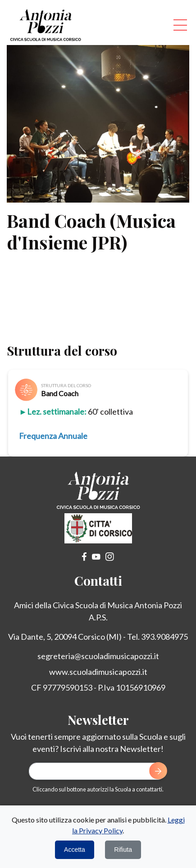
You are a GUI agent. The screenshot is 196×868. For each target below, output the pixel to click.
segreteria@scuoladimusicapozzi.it (98, 656)
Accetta (75, 850)
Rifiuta (123, 850)
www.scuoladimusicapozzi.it (98, 672)
